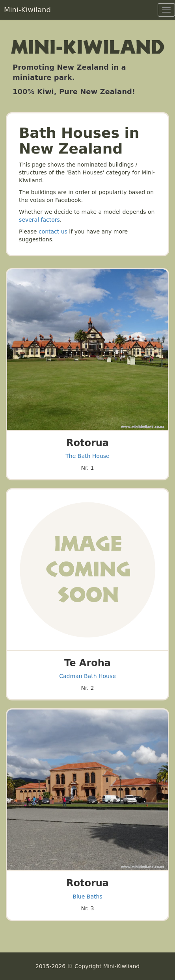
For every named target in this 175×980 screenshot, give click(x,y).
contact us (53, 232)
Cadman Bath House (87, 676)
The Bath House (87, 456)
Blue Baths (87, 897)
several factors (39, 220)
